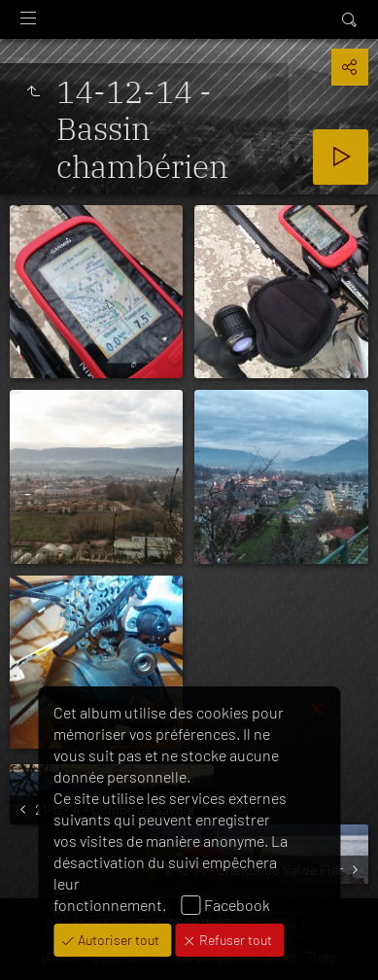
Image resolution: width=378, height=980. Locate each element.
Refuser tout (234, 940)
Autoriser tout (117, 940)
